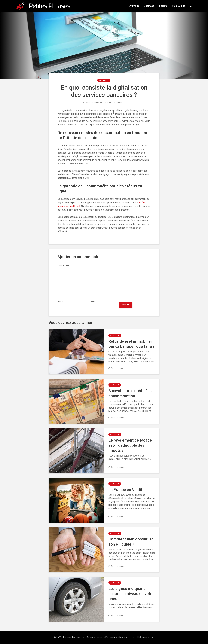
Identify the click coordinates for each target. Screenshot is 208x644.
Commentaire (63, 265)
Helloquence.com (146, 637)
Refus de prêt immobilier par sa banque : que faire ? (131, 344)
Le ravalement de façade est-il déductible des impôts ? (130, 445)
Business (149, 6)
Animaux (134, 6)
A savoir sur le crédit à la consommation (130, 393)
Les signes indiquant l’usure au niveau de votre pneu (131, 594)
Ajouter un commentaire (113, 103)
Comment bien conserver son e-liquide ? (131, 542)
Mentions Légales (95, 637)
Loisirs (163, 6)
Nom (60, 302)
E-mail (92, 302)
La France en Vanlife (126, 490)
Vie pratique (179, 6)
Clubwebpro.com (127, 637)
